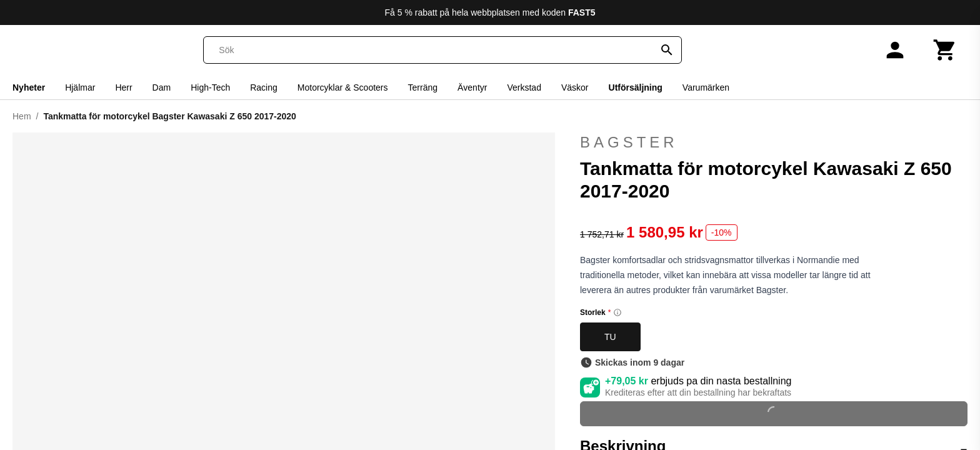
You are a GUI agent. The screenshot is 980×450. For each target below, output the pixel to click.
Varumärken (706, 87)
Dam (162, 87)
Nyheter (29, 87)
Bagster (774, 142)
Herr (123, 87)
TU (610, 337)
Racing (264, 87)
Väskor (575, 87)
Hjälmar (80, 87)
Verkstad (524, 87)
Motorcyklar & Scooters (343, 87)
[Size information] (617, 312)
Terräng (423, 87)
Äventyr (472, 87)
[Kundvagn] (945, 50)
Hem (22, 116)
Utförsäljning (636, 87)
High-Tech (210, 87)
